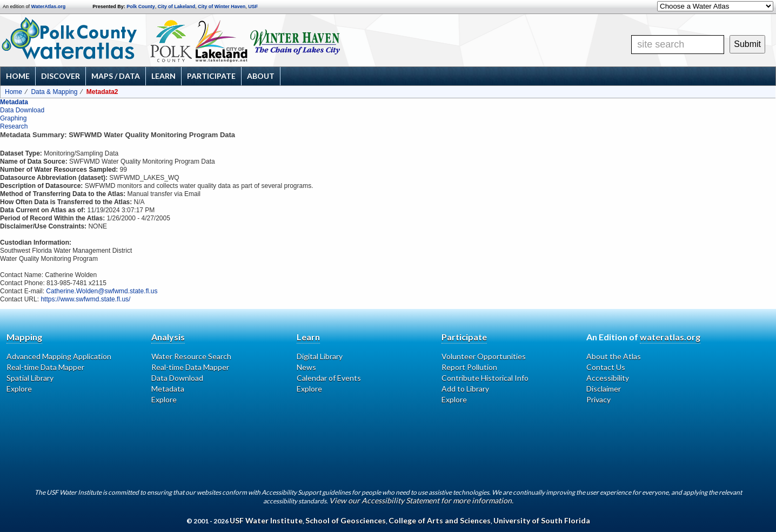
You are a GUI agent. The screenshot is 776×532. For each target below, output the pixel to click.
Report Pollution (469, 367)
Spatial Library (30, 378)
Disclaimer (604, 389)
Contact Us (606, 367)
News (306, 367)
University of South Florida (542, 520)
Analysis (168, 337)
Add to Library (465, 389)
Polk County (141, 6)
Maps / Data (116, 76)
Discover (61, 76)
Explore (19, 389)
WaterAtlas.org (49, 6)
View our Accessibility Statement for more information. (421, 500)
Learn (163, 76)
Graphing (13, 118)
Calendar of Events (329, 378)
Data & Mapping (54, 92)
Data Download (22, 110)
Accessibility (608, 378)
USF (253, 6)
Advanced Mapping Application (59, 356)
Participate (211, 76)
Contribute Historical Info (485, 378)
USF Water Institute (266, 520)
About (261, 76)
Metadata (14, 102)
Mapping (24, 337)
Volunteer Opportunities (484, 356)
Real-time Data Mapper (45, 367)
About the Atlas (614, 356)
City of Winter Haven (222, 6)
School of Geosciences (346, 520)
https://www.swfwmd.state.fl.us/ (85, 299)
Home (18, 76)
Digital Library (320, 356)
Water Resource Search (191, 356)
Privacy (598, 399)
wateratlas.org (670, 337)
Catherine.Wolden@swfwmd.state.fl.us (102, 291)
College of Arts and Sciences (440, 520)
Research (14, 126)
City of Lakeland (177, 6)
